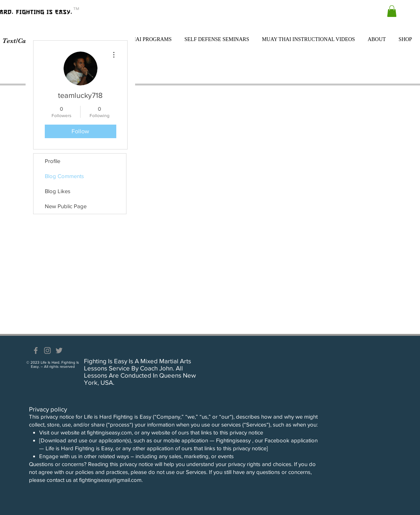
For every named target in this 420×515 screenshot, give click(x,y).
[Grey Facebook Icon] (36, 350)
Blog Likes (58, 191)
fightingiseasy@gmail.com (110, 480)
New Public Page (66, 206)
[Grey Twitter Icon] (59, 350)
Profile (52, 161)
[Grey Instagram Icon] (47, 350)
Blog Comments (64, 176)
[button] (392, 11)
